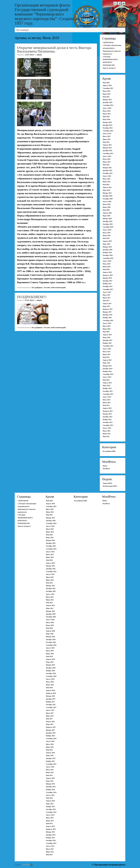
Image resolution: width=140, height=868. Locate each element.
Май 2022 (106, 165)
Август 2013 (107, 397)
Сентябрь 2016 (108, 321)
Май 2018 (106, 269)
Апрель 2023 (107, 145)
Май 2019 (106, 238)
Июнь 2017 (107, 298)
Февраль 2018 (108, 275)
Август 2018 (107, 261)
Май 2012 (106, 437)
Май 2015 (106, 357)
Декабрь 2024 (108, 102)
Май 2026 (106, 83)
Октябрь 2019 (108, 224)
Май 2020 (106, 210)
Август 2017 (107, 292)
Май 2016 (106, 332)
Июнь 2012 (107, 434)
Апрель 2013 (107, 408)
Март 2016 (106, 337)
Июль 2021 (107, 179)
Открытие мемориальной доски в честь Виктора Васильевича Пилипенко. (54, 49)
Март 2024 (106, 119)
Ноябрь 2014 (107, 371)
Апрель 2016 (107, 335)
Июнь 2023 (107, 139)
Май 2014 (106, 380)
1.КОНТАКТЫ (108, 43)
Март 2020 (106, 216)
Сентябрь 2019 (108, 227)
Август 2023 (107, 134)
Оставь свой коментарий (55, 287)
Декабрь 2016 (108, 315)
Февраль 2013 (108, 411)
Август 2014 (107, 377)
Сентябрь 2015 (108, 346)
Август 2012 (107, 428)
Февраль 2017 (108, 309)
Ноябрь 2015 (107, 343)
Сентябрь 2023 (108, 131)
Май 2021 (106, 185)
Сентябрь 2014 (108, 374)
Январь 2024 (107, 122)
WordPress (106, 469)
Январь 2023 (107, 148)
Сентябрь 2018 (108, 258)
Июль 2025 (107, 91)
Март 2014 (106, 386)
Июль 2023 (107, 136)
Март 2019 (106, 244)
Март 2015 (106, 363)
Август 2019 (107, 230)
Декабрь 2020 (108, 196)
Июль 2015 (107, 352)
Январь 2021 (107, 193)
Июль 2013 (107, 400)
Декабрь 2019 (108, 221)
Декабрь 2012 (108, 417)
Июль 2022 (107, 159)
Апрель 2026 (107, 85)
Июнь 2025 (107, 94)
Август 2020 (107, 202)
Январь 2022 (107, 168)
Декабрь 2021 (108, 170)
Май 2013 (106, 405)
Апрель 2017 (107, 304)
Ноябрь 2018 (107, 253)
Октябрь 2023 (108, 128)
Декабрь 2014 (108, 369)
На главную (23, 30)
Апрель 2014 (107, 383)
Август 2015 (107, 349)
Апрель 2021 (107, 187)
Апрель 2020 (107, 213)
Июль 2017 (107, 295)
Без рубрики (37, 287)
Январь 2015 (107, 366)
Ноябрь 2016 (107, 318)
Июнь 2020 (107, 207)
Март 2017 (106, 306)
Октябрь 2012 (108, 422)
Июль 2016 (107, 326)
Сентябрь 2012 (108, 425)
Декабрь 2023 (108, 125)
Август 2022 (107, 156)
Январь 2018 (107, 278)
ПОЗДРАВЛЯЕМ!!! (32, 297)
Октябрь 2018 (108, 255)
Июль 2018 (107, 264)
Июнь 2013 (107, 403)
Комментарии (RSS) (110, 486)
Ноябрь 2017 (107, 284)
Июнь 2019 (107, 236)
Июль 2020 (107, 204)
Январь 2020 (107, 219)
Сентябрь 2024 (108, 105)
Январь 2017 (107, 312)
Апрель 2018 (107, 272)
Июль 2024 (107, 111)
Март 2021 (106, 190)
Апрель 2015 (107, 360)
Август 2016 (107, 323)
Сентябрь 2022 (108, 153)
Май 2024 (106, 117)
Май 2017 (106, 301)
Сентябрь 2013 (108, 394)
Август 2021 (107, 176)
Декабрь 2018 (108, 250)
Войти (105, 466)
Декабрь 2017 (108, 281)
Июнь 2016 (107, 329)
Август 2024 (107, 108)
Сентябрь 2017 (108, 289)
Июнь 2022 (107, 162)
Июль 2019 (107, 233)
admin (39, 55)
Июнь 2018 (107, 267)
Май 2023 (106, 142)
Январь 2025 (107, 100)
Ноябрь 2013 (107, 388)
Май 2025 (106, 97)
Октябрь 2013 (108, 391)
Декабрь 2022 (108, 151)
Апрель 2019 (107, 241)
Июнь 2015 (107, 354)
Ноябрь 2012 (107, 420)
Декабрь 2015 (108, 340)
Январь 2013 (107, 414)
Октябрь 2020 (108, 199)
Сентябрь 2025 (108, 88)
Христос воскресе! (109, 68)
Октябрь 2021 (108, 173)
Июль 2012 (107, 431)
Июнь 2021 (107, 182)
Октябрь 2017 (108, 286)
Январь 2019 (107, 247)
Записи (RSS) (107, 483)
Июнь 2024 (107, 114)
